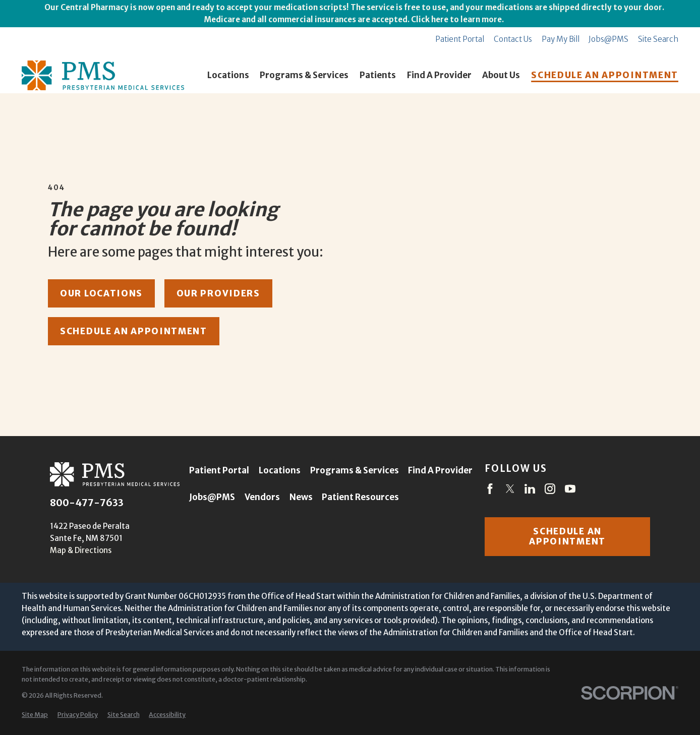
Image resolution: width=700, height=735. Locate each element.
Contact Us (513, 39)
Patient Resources (360, 497)
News (301, 497)
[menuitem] (35, 715)
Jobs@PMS (608, 39)
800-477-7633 (87, 503)
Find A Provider (440, 470)
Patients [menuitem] (378, 75)
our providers (218, 293)
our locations (101, 293)
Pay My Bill (561, 39)
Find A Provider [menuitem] (439, 75)
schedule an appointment (134, 331)
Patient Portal (460, 39)
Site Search (658, 39)
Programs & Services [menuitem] (304, 75)
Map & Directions (81, 550)
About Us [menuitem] (501, 75)
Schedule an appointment (567, 536)
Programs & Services (355, 470)
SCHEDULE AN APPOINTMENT (605, 75)
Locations (280, 470)
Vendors (262, 497)
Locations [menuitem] (228, 75)
